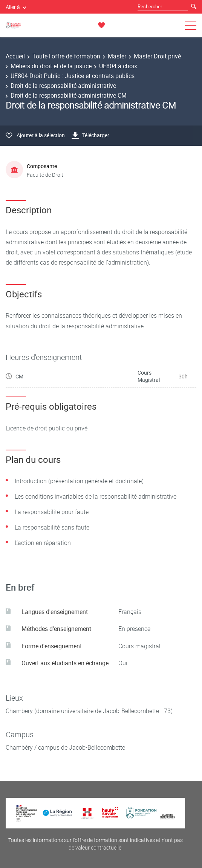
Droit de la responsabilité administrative (63, 86)
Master (117, 56)
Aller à (16, 7)
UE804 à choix (118, 66)
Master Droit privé (157, 56)
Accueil (15, 56)
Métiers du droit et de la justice (51, 66)
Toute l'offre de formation (66, 56)
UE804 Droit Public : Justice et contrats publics (73, 76)
